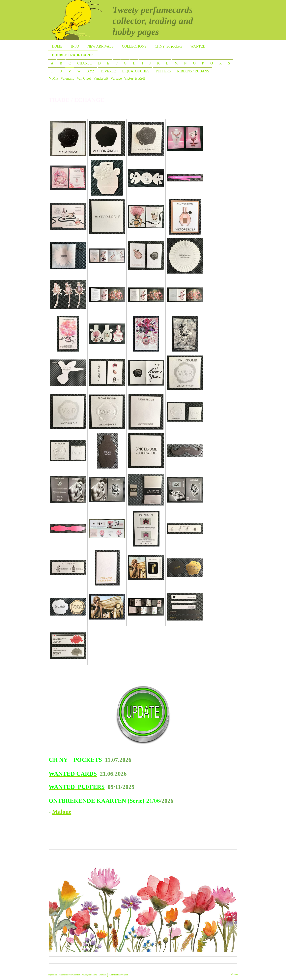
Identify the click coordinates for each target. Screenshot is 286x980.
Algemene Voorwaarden (69, 975)
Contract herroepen (119, 975)
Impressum (53, 975)
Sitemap (102, 975)
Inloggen (234, 974)
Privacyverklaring (89, 975)
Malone (62, 812)
